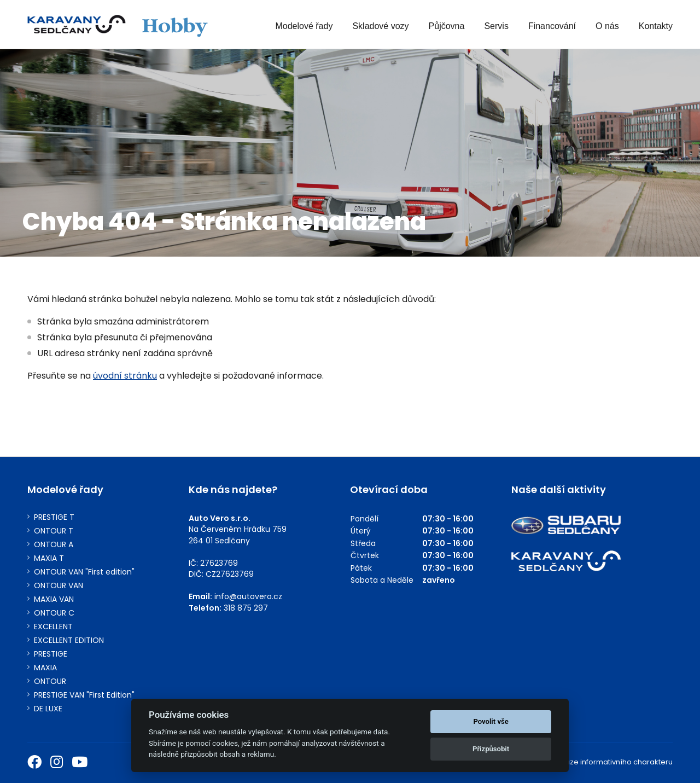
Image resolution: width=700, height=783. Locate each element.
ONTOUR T (54, 531)
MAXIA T (49, 558)
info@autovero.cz (248, 596)
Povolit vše (491, 721)
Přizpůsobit (491, 749)
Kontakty (656, 26)
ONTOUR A (54, 545)
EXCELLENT (53, 627)
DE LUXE (48, 709)
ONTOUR (50, 681)
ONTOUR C (54, 613)
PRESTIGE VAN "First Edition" (84, 695)
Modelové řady (304, 26)
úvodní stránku (125, 376)
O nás (607, 26)
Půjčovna (447, 26)
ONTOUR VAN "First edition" (84, 572)
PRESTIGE (51, 654)
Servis (496, 26)
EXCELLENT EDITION (69, 640)
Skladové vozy (380, 26)
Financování (552, 26)
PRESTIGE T (54, 517)
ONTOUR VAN (59, 586)
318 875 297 (246, 608)
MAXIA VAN (54, 599)
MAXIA (45, 668)
